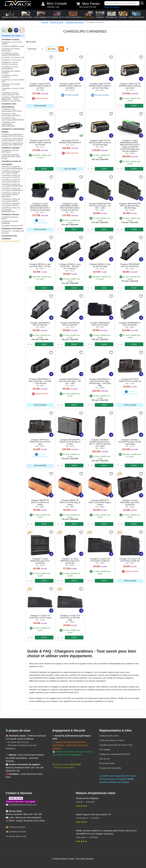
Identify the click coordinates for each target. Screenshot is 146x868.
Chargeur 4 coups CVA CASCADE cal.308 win (100, 560)
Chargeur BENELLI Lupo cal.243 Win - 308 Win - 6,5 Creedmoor (70, 266)
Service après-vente (18, 836)
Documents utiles (107, 763)
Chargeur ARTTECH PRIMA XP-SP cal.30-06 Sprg (40, 442)
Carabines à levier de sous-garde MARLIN (11, 181)
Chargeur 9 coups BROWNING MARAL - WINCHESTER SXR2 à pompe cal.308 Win (70, 207)
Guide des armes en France (112, 740)
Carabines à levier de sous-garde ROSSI (11, 200)
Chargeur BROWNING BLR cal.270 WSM (100, 324)
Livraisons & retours (18, 832)
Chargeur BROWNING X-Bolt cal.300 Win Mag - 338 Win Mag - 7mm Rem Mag (100, 382)
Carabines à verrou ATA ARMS (12, 43)
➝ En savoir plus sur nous (17, 742)
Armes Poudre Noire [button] (73, 15)
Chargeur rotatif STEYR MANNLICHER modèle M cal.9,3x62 (130, 86)
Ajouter (134, 106)
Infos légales (105, 750)
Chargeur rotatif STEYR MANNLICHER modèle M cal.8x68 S (70, 86)
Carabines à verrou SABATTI (10, 76)
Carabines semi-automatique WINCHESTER (9, 124)
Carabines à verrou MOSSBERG (10, 68)
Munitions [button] (123, 15)
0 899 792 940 (16, 798)
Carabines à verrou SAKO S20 (13, 81)
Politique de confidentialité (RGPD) (115, 754)
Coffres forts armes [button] (136, 15)
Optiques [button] (100, 15)
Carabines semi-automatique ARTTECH (12, 110)
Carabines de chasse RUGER (11, 72)
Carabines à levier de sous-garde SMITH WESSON (11, 195)
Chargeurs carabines (11, 241)
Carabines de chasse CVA (13, 57)
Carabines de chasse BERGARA (11, 50)
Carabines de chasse (75, 22)
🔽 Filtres (52, 49)
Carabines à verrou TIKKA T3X (13, 89)
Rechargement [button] (112, 15)
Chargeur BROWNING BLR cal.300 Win (70, 324)
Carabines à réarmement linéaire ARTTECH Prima (12, 135)
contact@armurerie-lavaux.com (23, 805)
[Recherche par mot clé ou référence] (122, 3)
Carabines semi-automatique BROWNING (13, 119)
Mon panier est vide (88, 7)
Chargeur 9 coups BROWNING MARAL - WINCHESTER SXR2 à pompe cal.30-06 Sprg (40, 207)
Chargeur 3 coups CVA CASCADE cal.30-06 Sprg (40, 617)
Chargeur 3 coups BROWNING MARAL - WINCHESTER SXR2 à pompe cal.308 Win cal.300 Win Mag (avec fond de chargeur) (130, 146)
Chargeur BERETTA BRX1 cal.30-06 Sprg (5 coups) (70, 502)
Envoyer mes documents (110, 768)
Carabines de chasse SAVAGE (11, 85)
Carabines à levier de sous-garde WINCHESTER (11, 210)
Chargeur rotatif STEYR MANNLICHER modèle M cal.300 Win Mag (100, 143)
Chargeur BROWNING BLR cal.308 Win (40, 324)
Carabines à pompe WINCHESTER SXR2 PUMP (11, 156)
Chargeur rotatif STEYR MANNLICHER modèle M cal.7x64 (40, 86)
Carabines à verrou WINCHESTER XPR (10, 94)
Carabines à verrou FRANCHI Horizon (10, 63)
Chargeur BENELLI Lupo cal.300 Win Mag (100, 265)
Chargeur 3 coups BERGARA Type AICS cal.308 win (130, 502)
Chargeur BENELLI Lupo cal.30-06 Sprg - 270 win (40, 265)
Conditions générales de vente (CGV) (116, 745)
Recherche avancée (112, 7)
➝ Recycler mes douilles (63, 768)
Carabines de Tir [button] (57, 15)
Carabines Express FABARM (10, 222)
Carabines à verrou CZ (12, 60)
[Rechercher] (142, 3)
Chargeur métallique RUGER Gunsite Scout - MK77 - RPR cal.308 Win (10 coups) (100, 443)
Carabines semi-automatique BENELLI (11, 115)
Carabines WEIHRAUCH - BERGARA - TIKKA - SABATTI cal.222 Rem (13, 99)
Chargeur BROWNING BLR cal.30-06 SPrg (130, 265)
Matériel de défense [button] (10, 15)
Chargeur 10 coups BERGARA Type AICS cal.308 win (70, 561)
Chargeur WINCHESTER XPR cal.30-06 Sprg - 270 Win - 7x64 (100, 206)
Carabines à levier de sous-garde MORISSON (12, 185)
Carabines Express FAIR (12, 226)
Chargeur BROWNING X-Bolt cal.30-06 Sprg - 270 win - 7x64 (70, 381)
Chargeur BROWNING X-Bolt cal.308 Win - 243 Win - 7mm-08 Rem (40, 381)
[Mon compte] (43, 4)
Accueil (45, 22)
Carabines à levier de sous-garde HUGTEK (11, 176)
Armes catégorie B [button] (41, 15)
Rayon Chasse (57, 22)
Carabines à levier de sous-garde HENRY (11, 172)
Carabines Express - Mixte (10, 218)
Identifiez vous (54, 7)
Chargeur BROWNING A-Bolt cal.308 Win (130, 324)
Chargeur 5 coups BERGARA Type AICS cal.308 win (40, 561)
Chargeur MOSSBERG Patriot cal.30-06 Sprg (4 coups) (70, 442)
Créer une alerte (40, 106)
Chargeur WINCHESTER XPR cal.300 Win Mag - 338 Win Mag (130, 206)
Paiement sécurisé (17, 827)
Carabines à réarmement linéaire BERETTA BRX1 (12, 140)
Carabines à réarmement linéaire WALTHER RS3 (12, 144)
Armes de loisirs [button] (26, 15)
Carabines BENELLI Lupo (13, 46)
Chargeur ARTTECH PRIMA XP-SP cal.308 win (130, 380)
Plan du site (104, 759)
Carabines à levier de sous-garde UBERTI (11, 204)
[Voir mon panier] (78, 4)
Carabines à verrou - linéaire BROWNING (11, 54)
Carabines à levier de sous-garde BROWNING (12, 168)
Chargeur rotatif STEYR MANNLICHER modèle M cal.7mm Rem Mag (100, 86)
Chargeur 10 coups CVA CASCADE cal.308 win (130, 560)
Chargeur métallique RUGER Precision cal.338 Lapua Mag (130, 442)
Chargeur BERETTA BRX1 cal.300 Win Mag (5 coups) (100, 502)
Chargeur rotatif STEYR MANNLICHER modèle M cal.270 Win (40, 143)
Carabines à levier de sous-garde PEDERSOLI (12, 189)
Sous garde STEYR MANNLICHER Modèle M (70, 142)
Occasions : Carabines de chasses (13, 232)
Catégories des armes (109, 736)
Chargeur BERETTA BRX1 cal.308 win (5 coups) (40, 502)
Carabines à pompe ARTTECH (10, 151)
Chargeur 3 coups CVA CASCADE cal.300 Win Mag (70, 618)
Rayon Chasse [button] (89, 15)
